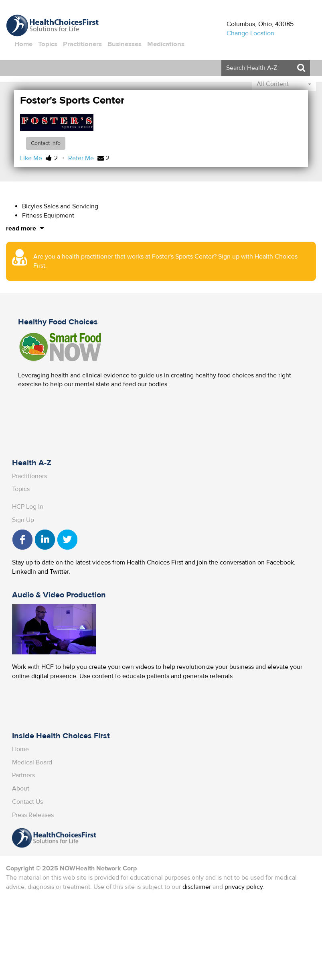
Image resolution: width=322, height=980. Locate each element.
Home (23, 44)
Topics (48, 44)
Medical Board (32, 762)
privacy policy (244, 887)
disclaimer (197, 887)
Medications (166, 44)
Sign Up (23, 520)
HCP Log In (28, 507)
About (21, 788)
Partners (23, 775)
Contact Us (27, 802)
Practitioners (82, 44)
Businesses (125, 44)
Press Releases (33, 815)
